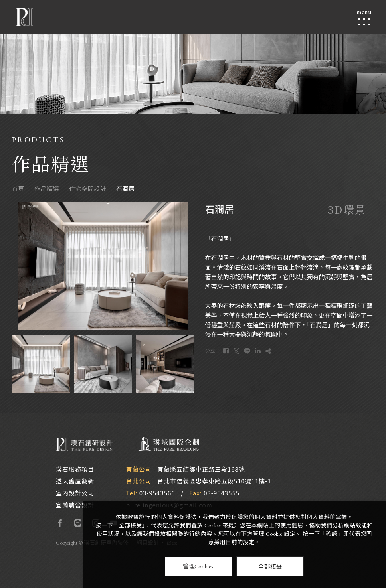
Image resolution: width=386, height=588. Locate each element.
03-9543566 (157, 493)
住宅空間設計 (88, 188)
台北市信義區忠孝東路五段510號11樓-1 (214, 481)
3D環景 (347, 209)
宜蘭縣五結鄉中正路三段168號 (201, 469)
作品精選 (47, 188)
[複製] (268, 351)
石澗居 (126, 188)
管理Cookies (198, 566)
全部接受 (270, 566)
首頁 (18, 188)
